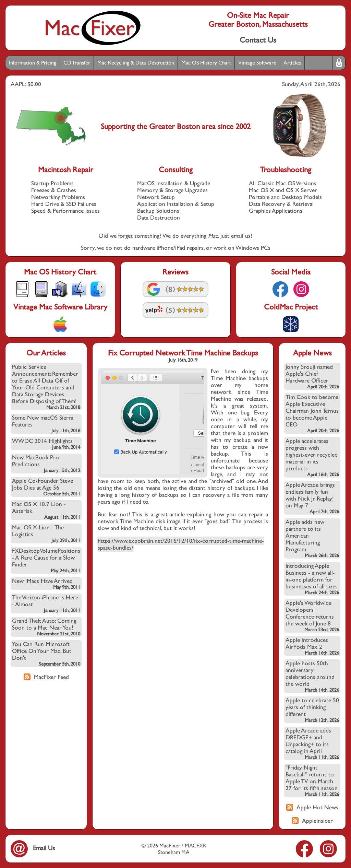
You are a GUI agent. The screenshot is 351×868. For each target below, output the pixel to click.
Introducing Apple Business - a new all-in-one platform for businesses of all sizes (312, 579)
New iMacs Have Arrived (46, 584)
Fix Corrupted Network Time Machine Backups (183, 353)
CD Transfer (77, 63)
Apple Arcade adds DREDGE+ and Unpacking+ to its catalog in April (312, 743)
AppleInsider (312, 821)
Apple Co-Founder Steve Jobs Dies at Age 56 (46, 487)
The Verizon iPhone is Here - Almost (46, 603)
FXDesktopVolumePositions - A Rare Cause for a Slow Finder (46, 560)
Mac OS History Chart (206, 63)
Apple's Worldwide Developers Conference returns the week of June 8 (312, 616)
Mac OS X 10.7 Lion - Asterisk (46, 510)
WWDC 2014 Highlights (46, 444)
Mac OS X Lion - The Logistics (46, 533)
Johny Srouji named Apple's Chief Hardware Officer (312, 376)
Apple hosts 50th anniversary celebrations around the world (312, 676)
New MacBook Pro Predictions (46, 464)
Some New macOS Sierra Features (46, 424)
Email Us (33, 848)
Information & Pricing (33, 63)
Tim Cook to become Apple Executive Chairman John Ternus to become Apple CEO (312, 413)
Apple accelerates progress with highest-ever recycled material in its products (312, 457)
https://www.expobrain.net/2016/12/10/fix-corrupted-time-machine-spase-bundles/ (181, 544)
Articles (292, 63)
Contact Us (258, 40)
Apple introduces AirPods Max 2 (312, 646)
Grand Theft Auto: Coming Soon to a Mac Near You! (46, 627)
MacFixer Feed (46, 677)
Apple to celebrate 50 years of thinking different (312, 710)
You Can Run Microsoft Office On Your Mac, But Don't (46, 654)
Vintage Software (257, 63)
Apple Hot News (312, 807)
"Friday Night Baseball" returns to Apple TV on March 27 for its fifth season (312, 781)
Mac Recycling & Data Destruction (136, 63)
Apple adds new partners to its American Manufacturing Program (312, 538)
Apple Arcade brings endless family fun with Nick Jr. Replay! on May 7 (312, 498)
